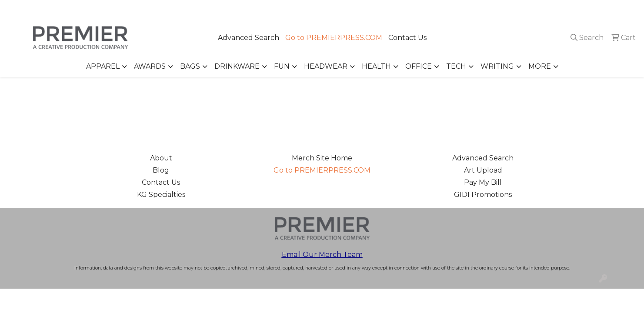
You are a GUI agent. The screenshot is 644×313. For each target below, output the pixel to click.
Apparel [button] (103, 66)
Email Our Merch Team (322, 255)
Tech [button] (456, 66)
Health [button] (376, 66)
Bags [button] (190, 66)
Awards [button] (150, 66)
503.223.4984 (512, 9)
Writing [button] (497, 66)
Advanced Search (249, 38)
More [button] (540, 66)
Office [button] (419, 66)
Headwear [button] (326, 66)
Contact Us (407, 38)
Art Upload (483, 170)
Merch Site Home (322, 158)
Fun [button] (282, 66)
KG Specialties (161, 195)
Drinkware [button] (237, 66)
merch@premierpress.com (588, 9)
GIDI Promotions (483, 195)
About (161, 158)
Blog (161, 170)
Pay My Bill (483, 182)
